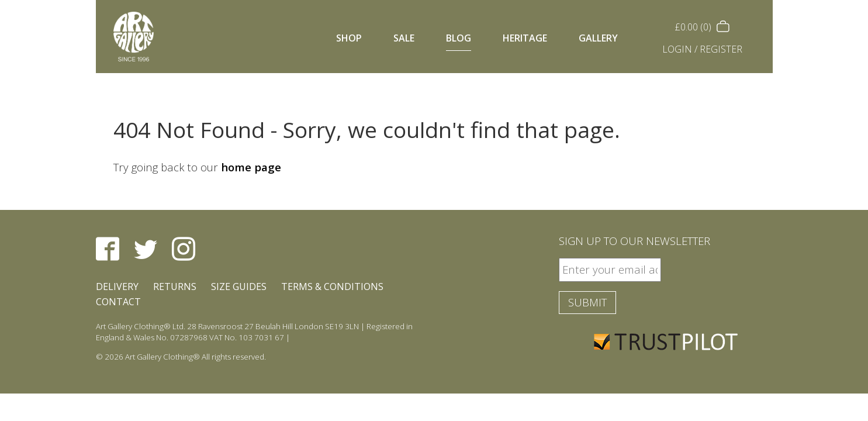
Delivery (117, 287)
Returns (175, 287)
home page (251, 167)
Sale (404, 38)
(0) (702, 27)
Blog (459, 38)
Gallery (598, 38)
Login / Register (702, 49)
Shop (349, 38)
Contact (118, 302)
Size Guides (239, 287)
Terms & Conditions (332, 287)
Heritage (525, 38)
